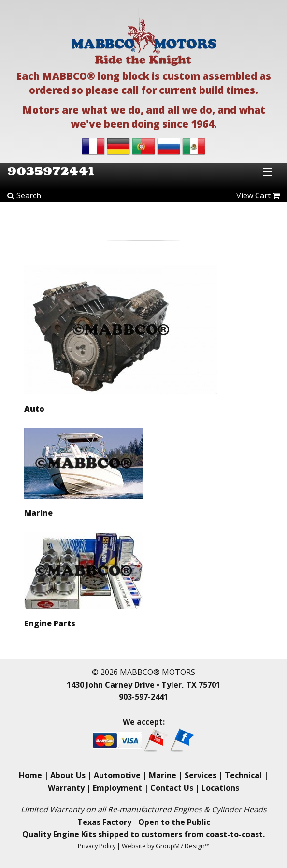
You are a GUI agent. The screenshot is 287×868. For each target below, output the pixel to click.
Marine (163, 775)
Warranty (66, 788)
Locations (220, 788)
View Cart (258, 195)
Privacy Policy (97, 846)
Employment (117, 788)
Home (30, 775)
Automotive (117, 775)
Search (24, 195)
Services (201, 775)
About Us (68, 775)
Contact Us (172, 788)
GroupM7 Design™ (183, 846)
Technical (243, 775)
